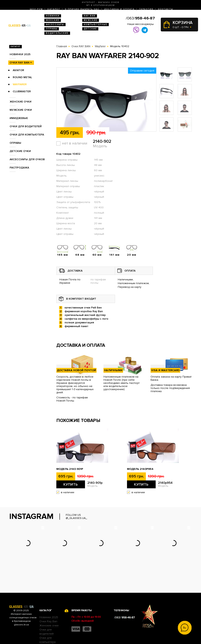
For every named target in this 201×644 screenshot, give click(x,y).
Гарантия (146, 9)
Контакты (166, 9)
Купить (71, 484)
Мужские (91, 20)
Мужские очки (21, 110)
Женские (53, 20)
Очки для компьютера (27, 135)
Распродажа (19, 168)
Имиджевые (19, 118)
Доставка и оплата (119, 9)
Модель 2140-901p (70, 469)
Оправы (52, 29)
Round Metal (22, 77)
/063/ (140, 18)
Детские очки (20, 151)
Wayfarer (20, 84)
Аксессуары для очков (27, 159)
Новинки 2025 (20, 54)
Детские (90, 29)
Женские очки (21, 102)
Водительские (57, 33)
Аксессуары (55, 24)
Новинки (53, 16)
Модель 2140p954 (140, 469)
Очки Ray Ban (48, 597)
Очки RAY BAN (20, 63)
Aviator (18, 70)
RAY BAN (90, 16)
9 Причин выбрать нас (82, 9)
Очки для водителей (26, 126)
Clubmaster (22, 91)
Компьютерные (95, 24)
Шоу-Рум (36, 9)
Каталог (54, 9)
